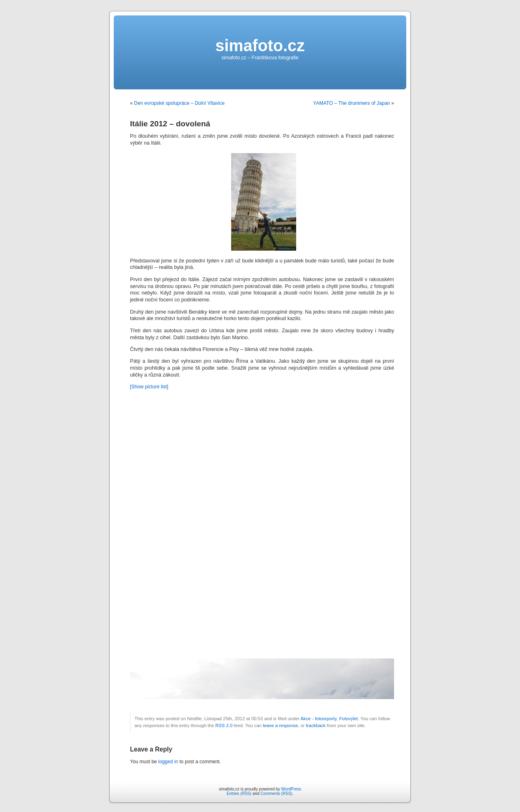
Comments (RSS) (276, 794)
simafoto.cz (260, 45)
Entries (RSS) (239, 794)
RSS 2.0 (224, 725)
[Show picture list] (149, 387)
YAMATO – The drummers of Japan (352, 103)
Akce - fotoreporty (319, 719)
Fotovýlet (349, 719)
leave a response (280, 725)
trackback (316, 725)
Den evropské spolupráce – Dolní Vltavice (179, 103)
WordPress (291, 789)
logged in (168, 762)
